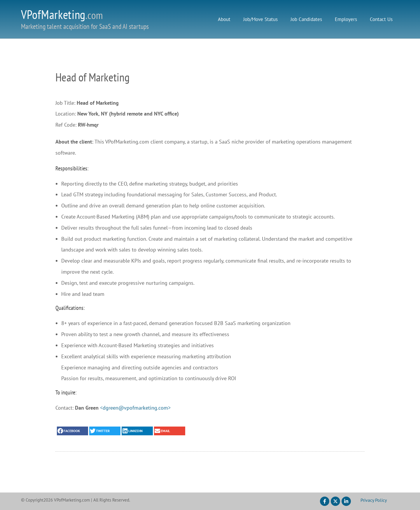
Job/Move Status (260, 19)
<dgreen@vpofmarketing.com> (135, 408)
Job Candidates (306, 19)
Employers (346, 19)
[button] (72, 431)
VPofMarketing (62, 14)
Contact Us (381, 19)
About (224, 19)
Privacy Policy (374, 500)
